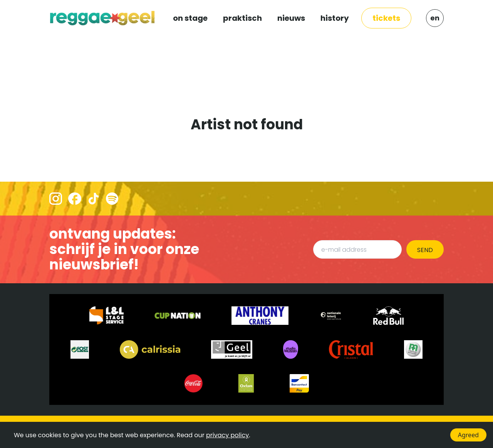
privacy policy (227, 435)
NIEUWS (291, 18)
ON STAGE (190, 18)
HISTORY (335, 18)
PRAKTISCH (242, 18)
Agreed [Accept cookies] (468, 435)
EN (435, 18)
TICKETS (386, 18)
